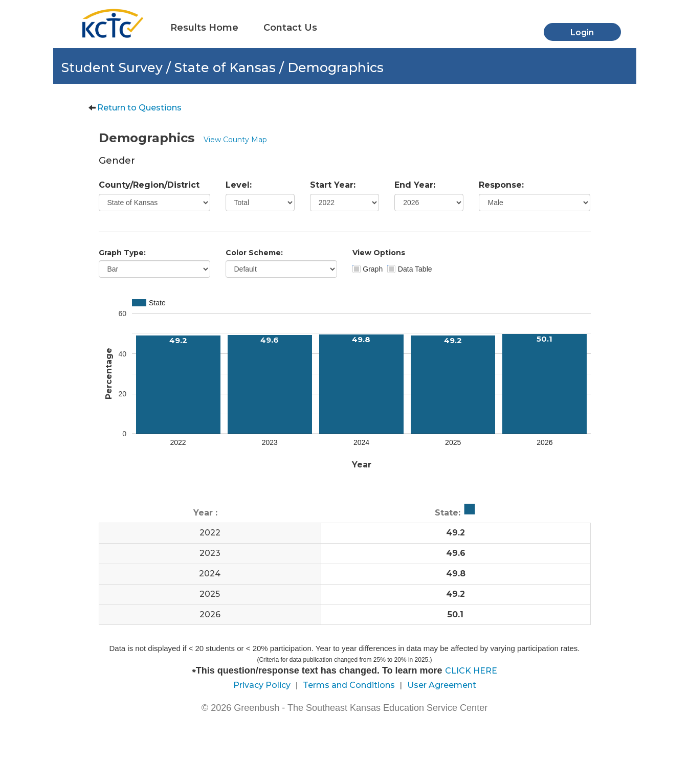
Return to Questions (139, 108)
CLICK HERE (471, 671)
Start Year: (333, 185)
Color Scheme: (254, 253)
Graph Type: (122, 253)
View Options (379, 253)
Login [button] (582, 32)
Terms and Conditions (349, 685)
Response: (501, 185)
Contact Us (290, 28)
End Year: (415, 185)
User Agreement (442, 685)
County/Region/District (149, 185)
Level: (239, 185)
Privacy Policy (262, 685)
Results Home (204, 28)
